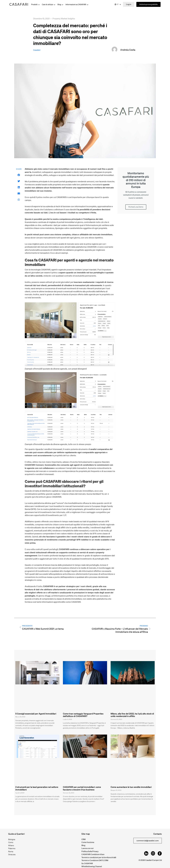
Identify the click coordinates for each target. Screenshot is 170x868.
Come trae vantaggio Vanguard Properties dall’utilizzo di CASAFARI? (83, 715)
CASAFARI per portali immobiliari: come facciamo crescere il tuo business (82, 788)
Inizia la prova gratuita (148, 4)
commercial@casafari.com (148, 841)
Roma (11, 851)
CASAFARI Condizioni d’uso (93, 854)
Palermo (12, 848)
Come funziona (88, 842)
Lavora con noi (87, 848)
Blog (61, 4)
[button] (19, 175)
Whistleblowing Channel (92, 866)
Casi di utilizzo (49, 4)
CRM (84, 839)
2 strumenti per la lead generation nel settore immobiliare (37, 788)
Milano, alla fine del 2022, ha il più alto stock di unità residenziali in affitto (132, 715)
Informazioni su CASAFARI (77, 4)
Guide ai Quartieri (16, 834)
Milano (11, 845)
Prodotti (36, 4)
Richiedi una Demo (136, 207)
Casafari (37, 50)
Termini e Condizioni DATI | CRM (95, 860)
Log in (129, 4)
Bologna (12, 839)
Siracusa (12, 854)
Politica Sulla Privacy (90, 851)
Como (11, 842)
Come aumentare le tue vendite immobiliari (131, 787)
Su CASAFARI (87, 863)
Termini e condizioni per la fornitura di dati (99, 857)
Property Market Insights (64, 19)
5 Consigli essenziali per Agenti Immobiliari (36, 714)
